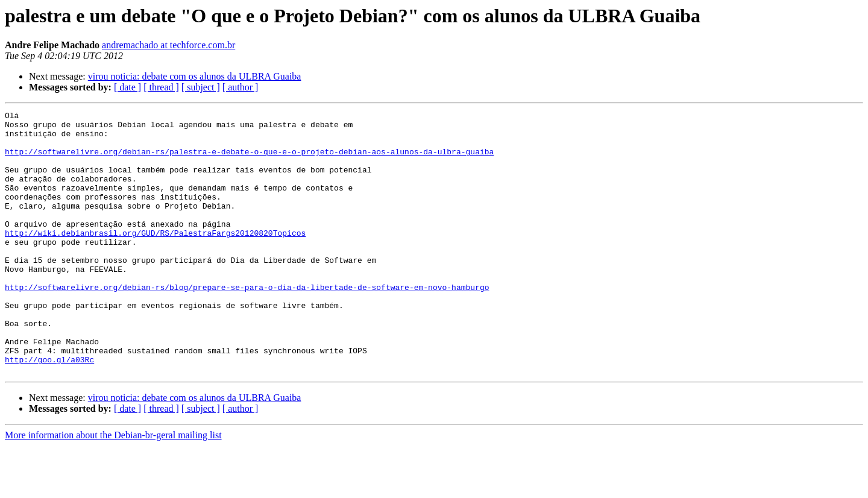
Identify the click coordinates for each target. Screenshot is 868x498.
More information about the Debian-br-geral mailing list (113, 487)
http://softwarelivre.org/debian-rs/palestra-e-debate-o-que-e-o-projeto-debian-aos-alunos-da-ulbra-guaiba (249, 160)
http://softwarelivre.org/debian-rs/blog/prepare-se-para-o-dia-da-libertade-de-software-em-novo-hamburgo (247, 323)
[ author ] (241, 87)
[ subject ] (201, 87)
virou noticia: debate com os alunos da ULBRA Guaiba (195, 76)
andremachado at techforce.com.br (168, 45)
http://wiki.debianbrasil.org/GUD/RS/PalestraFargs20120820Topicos (155, 258)
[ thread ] (161, 87)
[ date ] (127, 87)
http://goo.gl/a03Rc (49, 410)
